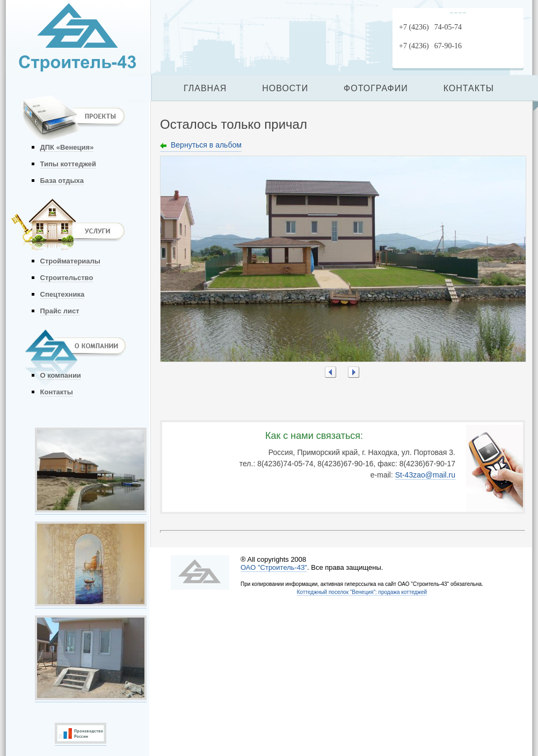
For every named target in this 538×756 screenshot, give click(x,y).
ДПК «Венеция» (67, 147)
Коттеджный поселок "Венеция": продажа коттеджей (362, 592)
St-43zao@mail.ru (425, 475)
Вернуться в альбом (206, 145)
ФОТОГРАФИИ (376, 88)
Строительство (67, 278)
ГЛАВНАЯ (205, 88)
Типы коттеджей (68, 164)
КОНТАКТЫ (469, 88)
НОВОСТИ (285, 88)
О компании (61, 375)
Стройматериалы (70, 261)
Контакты (57, 392)
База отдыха (62, 181)
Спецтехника (63, 294)
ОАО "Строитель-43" (274, 567)
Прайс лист (60, 311)
